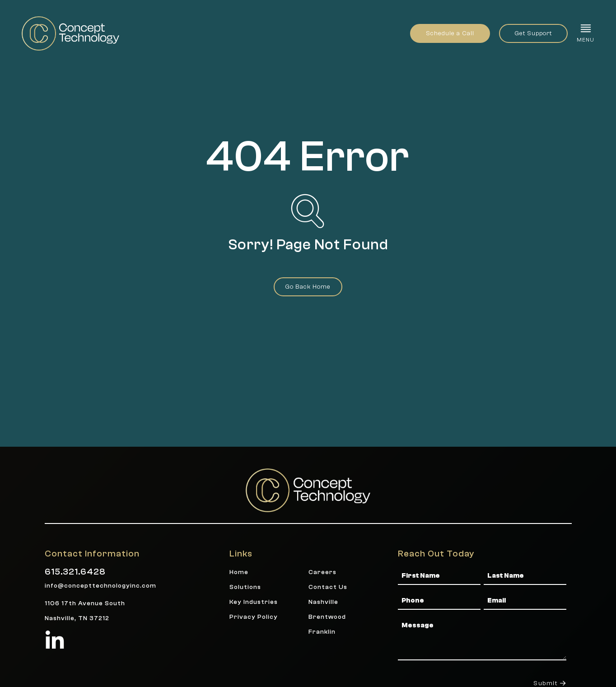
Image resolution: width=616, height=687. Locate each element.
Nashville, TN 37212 (77, 618)
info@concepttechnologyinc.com (100, 586)
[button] (586, 33)
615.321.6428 (75, 572)
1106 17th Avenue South (85, 603)
